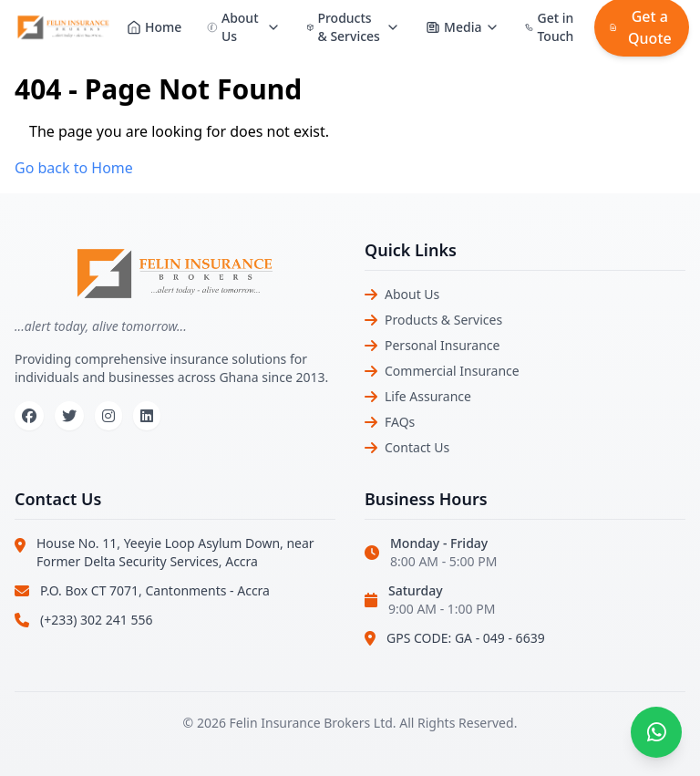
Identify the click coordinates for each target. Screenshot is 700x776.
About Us (412, 294)
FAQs (400, 422)
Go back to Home (74, 168)
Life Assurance (428, 396)
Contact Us (417, 447)
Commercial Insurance (452, 371)
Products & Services (443, 320)
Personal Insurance (442, 345)
